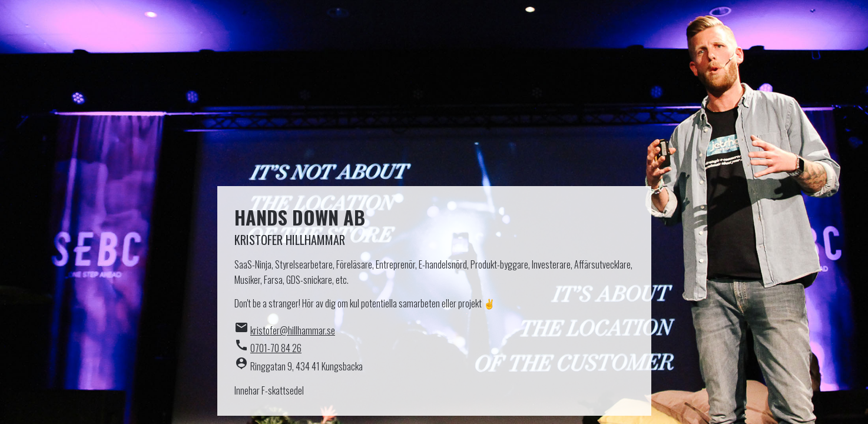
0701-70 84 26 (276, 348)
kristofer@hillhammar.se (293, 330)
